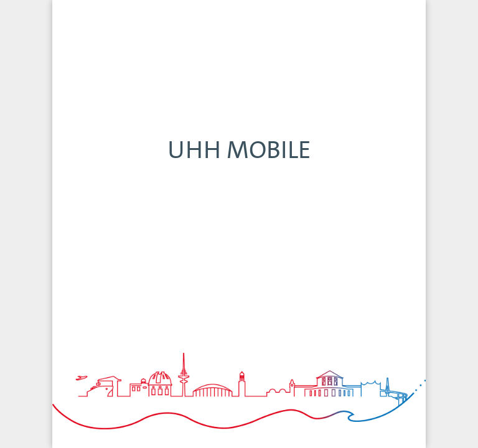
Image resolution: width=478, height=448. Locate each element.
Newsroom (239, 424)
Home (90, 424)
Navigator (164, 424)
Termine (314, 424)
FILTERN (402, 16)
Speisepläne (388, 424)
